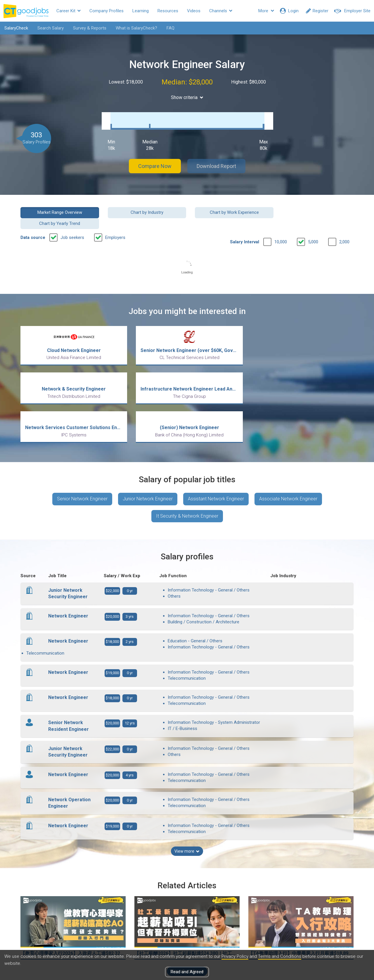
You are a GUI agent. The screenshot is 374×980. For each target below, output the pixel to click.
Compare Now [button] (155, 160)
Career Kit (69, 11)
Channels (221, 11)
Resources (168, 11)
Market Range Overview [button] (59, 207)
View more (187, 797)
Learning (141, 11)
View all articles (187, 917)
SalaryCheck (16, 28)
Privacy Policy (235, 956)
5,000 (313, 225)
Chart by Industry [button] (144, 207)
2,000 (344, 225)
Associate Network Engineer (288, 474)
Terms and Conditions (280, 956)
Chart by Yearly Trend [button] (315, 207)
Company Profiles (107, 11)
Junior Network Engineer (148, 474)
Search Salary (51, 28)
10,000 (281, 225)
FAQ (170, 28)
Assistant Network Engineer (216, 474)
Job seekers (72, 221)
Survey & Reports (90, 28)
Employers (115, 221)
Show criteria (187, 97)
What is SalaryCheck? (136, 28)
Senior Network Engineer (82, 474)
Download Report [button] (216, 160)
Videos (194, 11)
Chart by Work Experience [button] (230, 207)
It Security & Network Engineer (187, 491)
